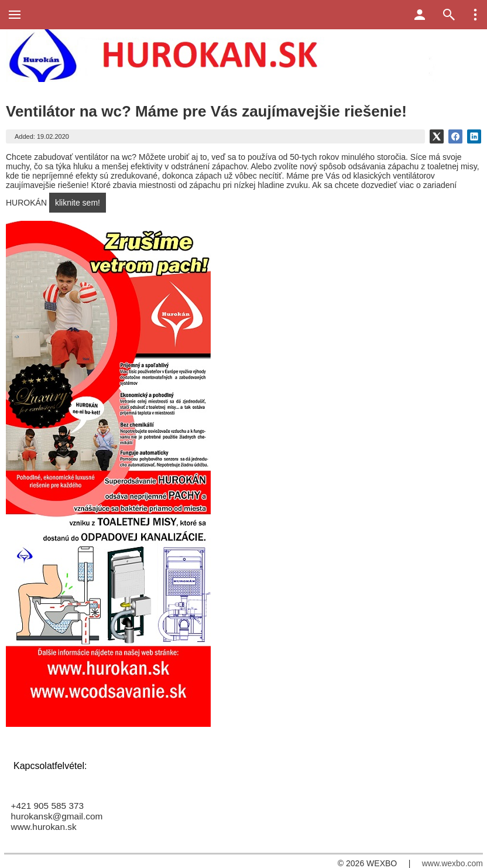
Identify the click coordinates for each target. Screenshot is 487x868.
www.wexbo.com (452, 863)
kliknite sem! (78, 203)
